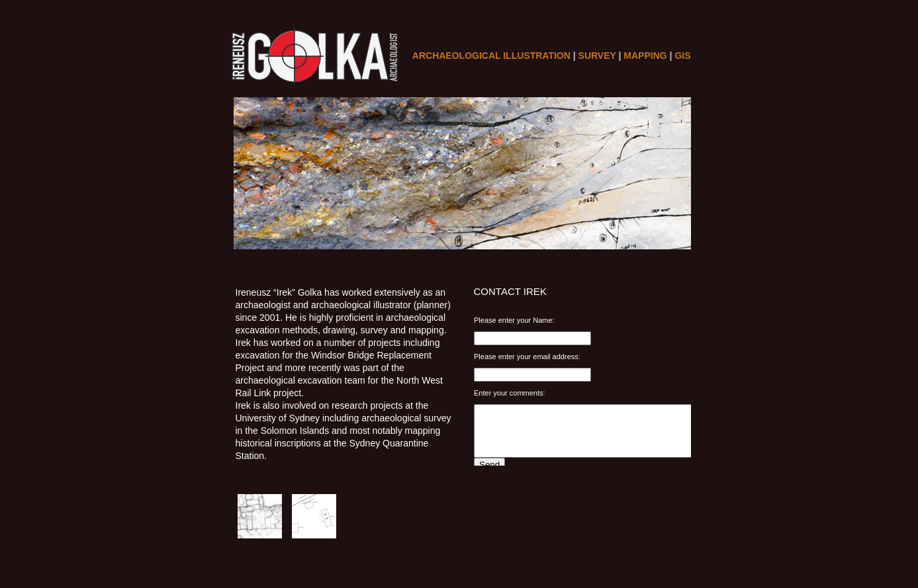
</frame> (586, 387)
